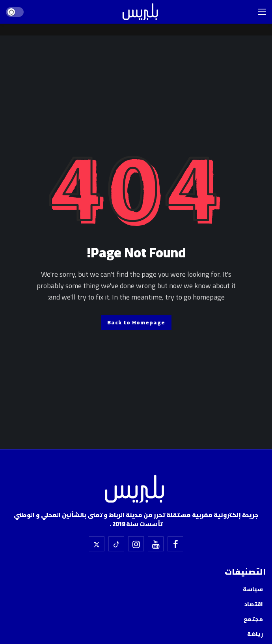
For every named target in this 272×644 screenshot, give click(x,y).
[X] (97, 544)
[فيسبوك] (175, 544)
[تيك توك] (116, 544)
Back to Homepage (136, 322)
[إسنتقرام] (136, 544)
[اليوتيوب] (156, 544)
